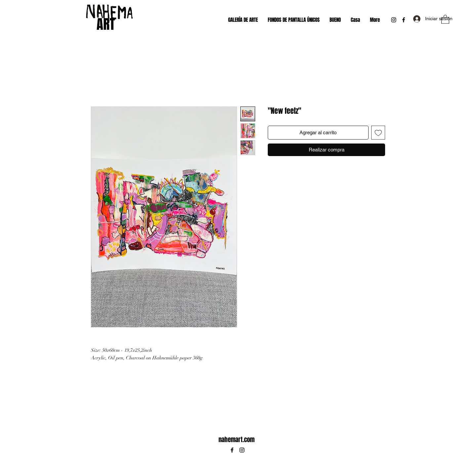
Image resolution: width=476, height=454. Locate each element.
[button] (445, 19)
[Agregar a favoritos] (378, 133)
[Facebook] (404, 20)
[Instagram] (394, 20)
